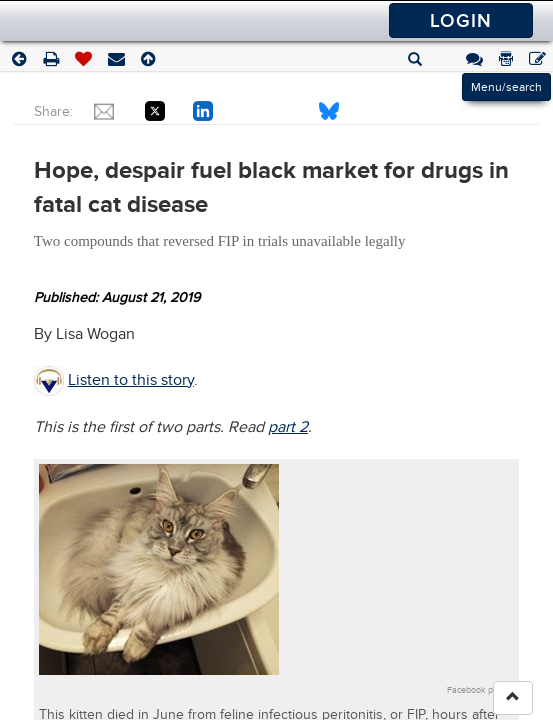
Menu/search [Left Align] (506, 87)
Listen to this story (131, 380)
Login (461, 20)
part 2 (288, 427)
